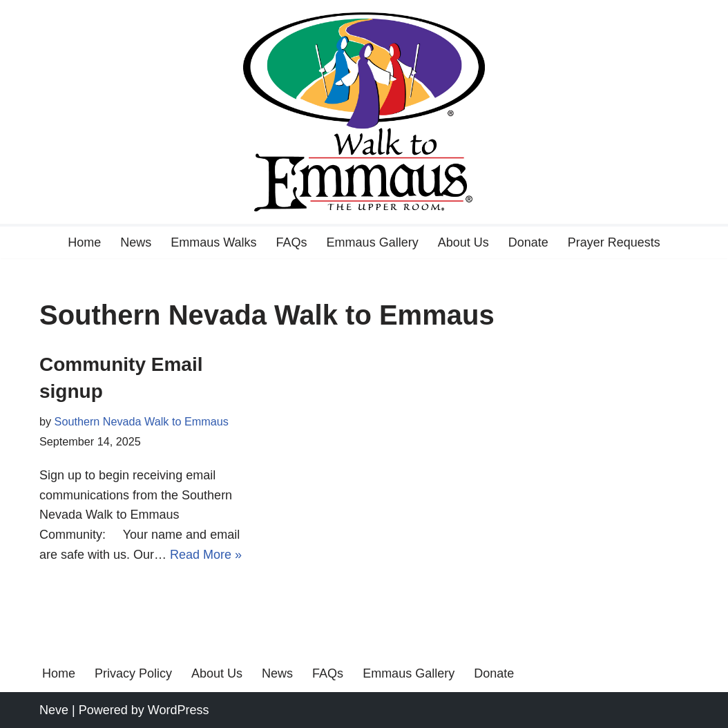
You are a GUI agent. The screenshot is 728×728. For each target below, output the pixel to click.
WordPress (179, 710)
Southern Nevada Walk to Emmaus (142, 421)
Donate (528, 242)
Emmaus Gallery (373, 242)
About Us (463, 242)
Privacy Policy (133, 673)
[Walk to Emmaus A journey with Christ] (364, 112)
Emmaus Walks (213, 242)
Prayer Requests (614, 242)
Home (84, 242)
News (136, 242)
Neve (54, 710)
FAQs (292, 242)
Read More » (206, 555)
